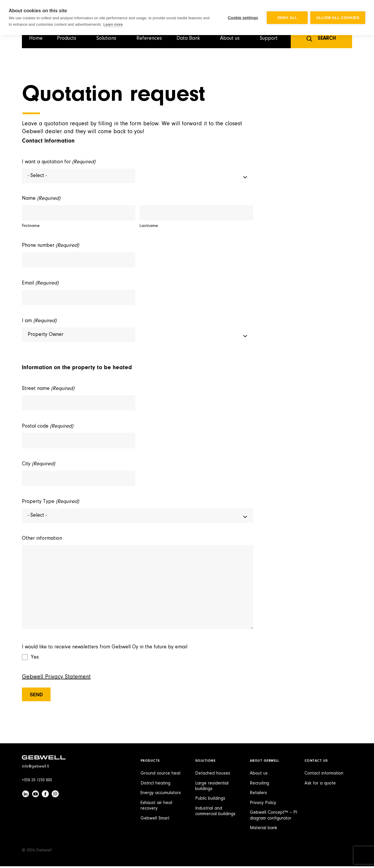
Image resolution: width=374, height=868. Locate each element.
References (149, 39)
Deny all (287, 18)
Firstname (31, 226)
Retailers (258, 795)
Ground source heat (161, 775)
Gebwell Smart (155, 820)
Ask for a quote (320, 785)
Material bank (264, 830)
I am (39, 322)
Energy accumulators (161, 795)
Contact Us (316, 763)
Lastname (149, 226)
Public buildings (210, 800)
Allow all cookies (338, 18)
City (38, 465)
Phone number (50, 246)
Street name (48, 390)
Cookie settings (243, 18)
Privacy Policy (263, 805)
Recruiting (259, 785)
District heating (155, 785)
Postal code (47, 428)
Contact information (324, 775)
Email (40, 284)
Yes (35, 659)
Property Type (50, 503)
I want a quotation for (59, 162)
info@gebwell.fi (36, 768)
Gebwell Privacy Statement (56, 679)
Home (36, 39)
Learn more (113, 24)
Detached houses (213, 775)
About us (259, 775)
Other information (42, 540)
